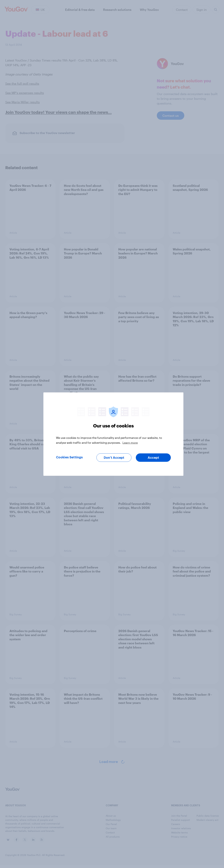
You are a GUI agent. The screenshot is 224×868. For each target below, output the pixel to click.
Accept (153, 458)
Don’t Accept (114, 458)
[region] (113, 434)
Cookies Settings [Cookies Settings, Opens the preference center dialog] (69, 457)
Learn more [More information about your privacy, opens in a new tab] (130, 442)
